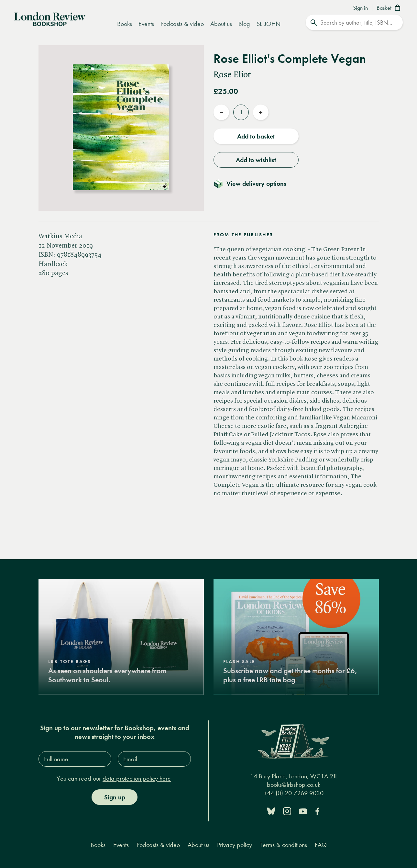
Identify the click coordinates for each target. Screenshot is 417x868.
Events (146, 24)
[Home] (50, 18)
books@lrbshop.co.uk (294, 784)
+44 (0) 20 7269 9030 (294, 792)
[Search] (354, 22)
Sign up (115, 796)
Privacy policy (235, 844)
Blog (244, 24)
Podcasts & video (182, 24)
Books (125, 24)
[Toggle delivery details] (254, 183)
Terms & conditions (283, 844)
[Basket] (390, 8)
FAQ (321, 844)
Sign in (360, 8)
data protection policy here (137, 778)
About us (221, 24)
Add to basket (256, 136)
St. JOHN (269, 24)
